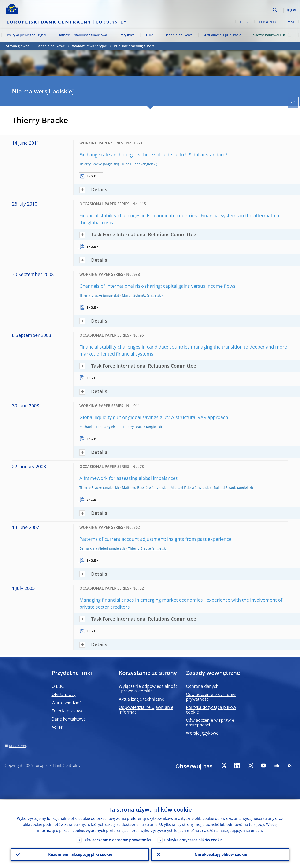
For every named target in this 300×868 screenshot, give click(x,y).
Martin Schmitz (134, 295)
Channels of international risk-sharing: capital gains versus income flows (157, 286)
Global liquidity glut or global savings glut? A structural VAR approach (154, 417)
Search (275, 10)
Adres (57, 727)
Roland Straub (225, 487)
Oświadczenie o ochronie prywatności (211, 697)
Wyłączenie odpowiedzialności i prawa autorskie (149, 688)
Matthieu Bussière (136, 487)
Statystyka (127, 35)
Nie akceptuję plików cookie (220, 854)
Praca (290, 22)
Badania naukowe (179, 35)
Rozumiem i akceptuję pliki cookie (80, 854)
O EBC (245, 22)
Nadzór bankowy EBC (273, 35)
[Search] (248, 9)
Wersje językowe (202, 733)
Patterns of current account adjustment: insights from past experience (155, 539)
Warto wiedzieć (67, 702)
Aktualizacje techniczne (141, 699)
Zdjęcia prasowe (68, 711)
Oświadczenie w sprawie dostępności (210, 722)
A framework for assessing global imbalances (129, 478)
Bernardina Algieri (94, 548)
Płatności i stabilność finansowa (82, 35)
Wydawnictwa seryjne (89, 46)
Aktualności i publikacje (223, 35)
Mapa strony (18, 746)
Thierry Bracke (91, 164)
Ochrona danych (202, 686)
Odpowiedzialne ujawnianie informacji (146, 710)
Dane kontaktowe (69, 719)
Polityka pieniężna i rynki (26, 35)
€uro (150, 35)
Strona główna (18, 46)
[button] (282, 10)
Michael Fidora (91, 427)
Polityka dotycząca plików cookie (211, 710)
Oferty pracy (64, 694)
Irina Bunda (131, 164)
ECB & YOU (268, 22)
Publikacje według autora (134, 46)
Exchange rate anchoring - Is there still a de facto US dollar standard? (154, 155)
